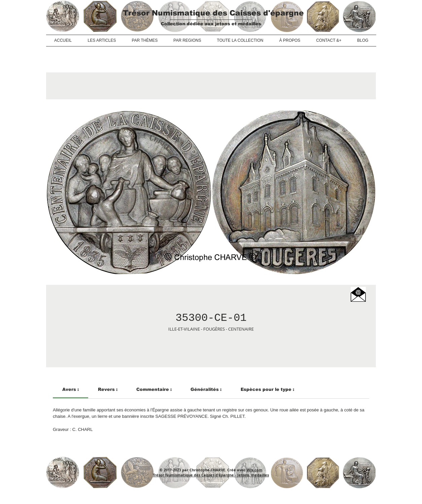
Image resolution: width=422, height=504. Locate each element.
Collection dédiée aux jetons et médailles (211, 24)
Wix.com (255, 470)
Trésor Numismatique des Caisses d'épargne (213, 13)
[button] (358, 294)
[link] (71, 389)
